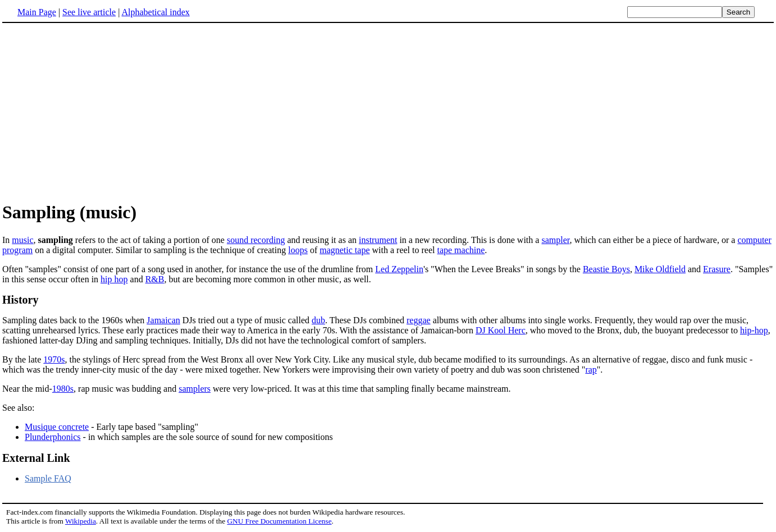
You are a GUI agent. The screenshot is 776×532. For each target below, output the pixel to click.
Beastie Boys (606, 269)
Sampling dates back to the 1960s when (74, 320)
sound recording (256, 240)
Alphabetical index (155, 12)
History (20, 300)
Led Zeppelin (399, 269)
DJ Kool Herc (501, 330)
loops (298, 250)
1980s (63, 389)
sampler (555, 240)
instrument (378, 240)
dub (318, 320)
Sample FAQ (48, 478)
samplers (195, 389)
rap (591, 370)
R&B (155, 279)
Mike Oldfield (660, 269)
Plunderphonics (53, 437)
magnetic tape (344, 250)
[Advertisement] (388, 112)
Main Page (37, 12)
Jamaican (163, 320)
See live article (89, 12)
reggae (419, 320)
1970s (54, 359)
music (22, 240)
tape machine (461, 250)
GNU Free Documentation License (279, 521)
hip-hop (754, 330)
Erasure (717, 269)
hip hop (114, 279)
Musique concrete (57, 427)
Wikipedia (81, 521)
